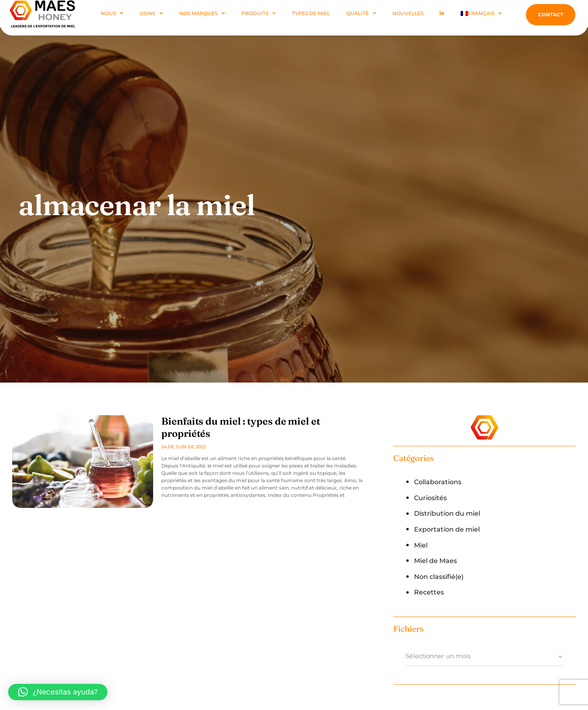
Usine (151, 13)
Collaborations (440, 482)
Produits (258, 13)
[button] (58, 692)
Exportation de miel (449, 529)
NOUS (112, 13)
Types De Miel (311, 13)
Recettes (429, 592)
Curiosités (432, 498)
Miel (421, 545)
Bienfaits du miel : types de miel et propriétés (260, 421)
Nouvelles (408, 13)
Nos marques (202, 13)
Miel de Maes (437, 561)
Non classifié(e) (441, 576)
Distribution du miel (450, 513)
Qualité (361, 13)
